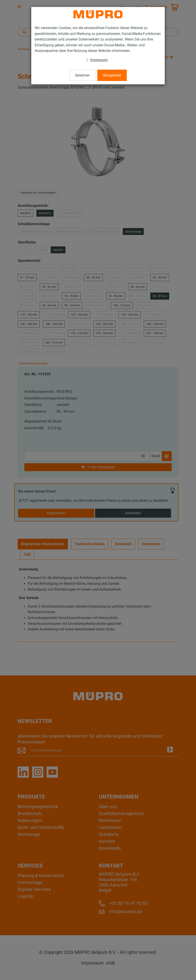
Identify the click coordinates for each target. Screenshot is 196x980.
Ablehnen (82, 75)
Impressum (99, 60)
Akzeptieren (112, 75)
